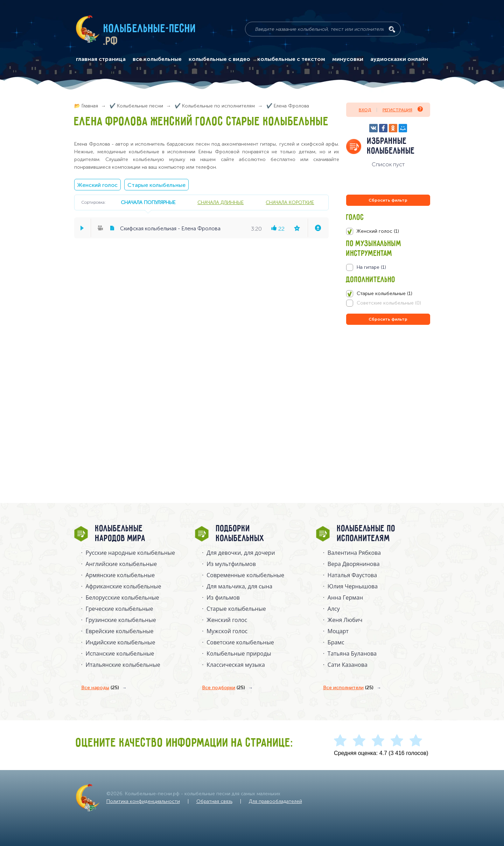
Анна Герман (345, 597)
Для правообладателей (275, 801)
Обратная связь (214, 801)
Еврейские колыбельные (120, 631)
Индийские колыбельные (121, 642)
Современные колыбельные (245, 575)
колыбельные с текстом (291, 59)
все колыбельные (157, 59)
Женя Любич (345, 620)
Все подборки (223, 688)
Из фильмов (223, 597)
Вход (365, 110)
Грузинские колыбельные (121, 620)
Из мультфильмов (231, 564)
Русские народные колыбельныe (131, 553)
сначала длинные (220, 202)
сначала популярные (148, 202)
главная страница (101, 59)
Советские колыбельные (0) (389, 303)
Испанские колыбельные (120, 653)
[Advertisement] (388, 402)
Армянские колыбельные (120, 575)
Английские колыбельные (121, 564)
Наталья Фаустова (352, 575)
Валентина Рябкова (354, 553)
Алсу (334, 609)
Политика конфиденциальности (143, 801)
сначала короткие (290, 202)
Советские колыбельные (240, 642)
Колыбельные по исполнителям (366, 534)
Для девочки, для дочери (241, 553)
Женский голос (97, 185)
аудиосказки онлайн (399, 59)
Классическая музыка (236, 665)
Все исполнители (348, 688)
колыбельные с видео (219, 59)
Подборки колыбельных (240, 534)
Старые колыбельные (156, 185)
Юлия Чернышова (353, 586)
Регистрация (403, 109)
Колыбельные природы (239, 653)
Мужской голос (227, 631)
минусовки (348, 59)
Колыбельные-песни (150, 29)
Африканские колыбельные (124, 586)
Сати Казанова (348, 665)
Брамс (336, 642)
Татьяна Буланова (352, 653)
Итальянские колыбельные (123, 665)
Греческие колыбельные (120, 609)
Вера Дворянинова (354, 564)
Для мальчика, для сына (239, 586)
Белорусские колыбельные (122, 597)
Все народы (100, 688)
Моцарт (338, 631)
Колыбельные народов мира (120, 534)
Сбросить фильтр (388, 200)
